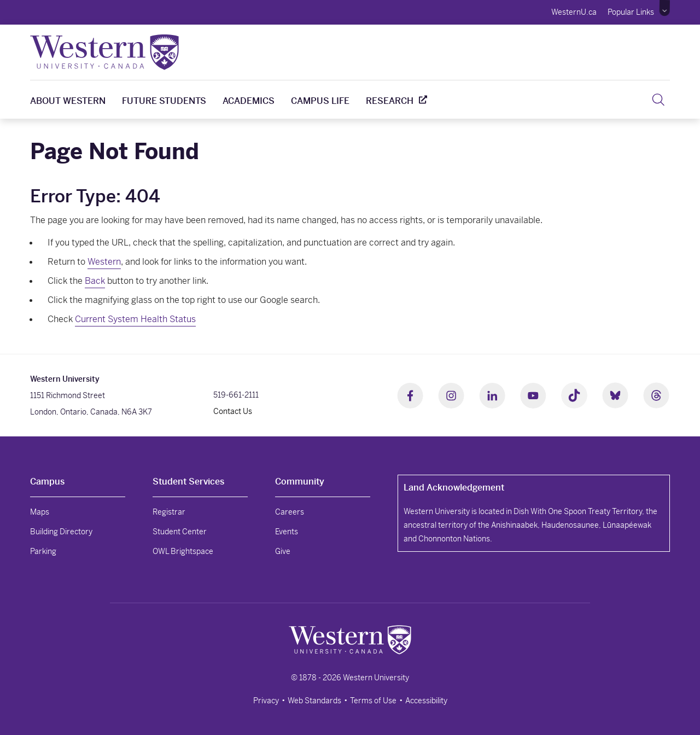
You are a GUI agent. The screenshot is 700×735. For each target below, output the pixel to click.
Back (95, 281)
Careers (290, 512)
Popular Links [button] (631, 12)
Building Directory (61, 532)
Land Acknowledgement (454, 488)
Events (287, 532)
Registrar (169, 512)
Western (104, 262)
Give (283, 551)
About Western (68, 101)
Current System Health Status (135, 319)
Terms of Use (373, 701)
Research (390, 101)
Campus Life (320, 101)
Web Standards (314, 701)
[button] (665, 8)
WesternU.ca (574, 12)
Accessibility (426, 701)
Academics (249, 101)
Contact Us (233, 411)
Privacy (266, 701)
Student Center (180, 532)
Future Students (164, 101)
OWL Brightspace (183, 551)
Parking (43, 551)
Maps (40, 512)
